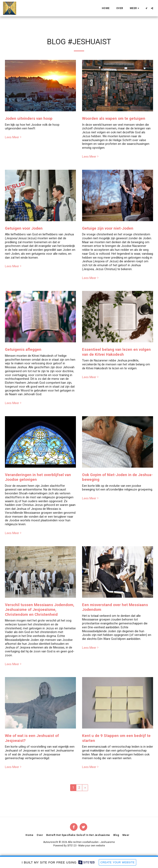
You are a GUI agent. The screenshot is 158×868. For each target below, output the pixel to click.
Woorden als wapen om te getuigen (114, 119)
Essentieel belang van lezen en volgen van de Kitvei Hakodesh (116, 352)
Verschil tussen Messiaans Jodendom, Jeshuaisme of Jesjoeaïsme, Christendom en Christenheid (40, 610)
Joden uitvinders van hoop (29, 119)
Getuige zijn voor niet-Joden (108, 228)
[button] (146, 8)
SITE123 (72, 846)
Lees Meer (14, 137)
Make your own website (92, 846)
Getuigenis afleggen (23, 350)
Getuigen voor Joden (24, 228)
